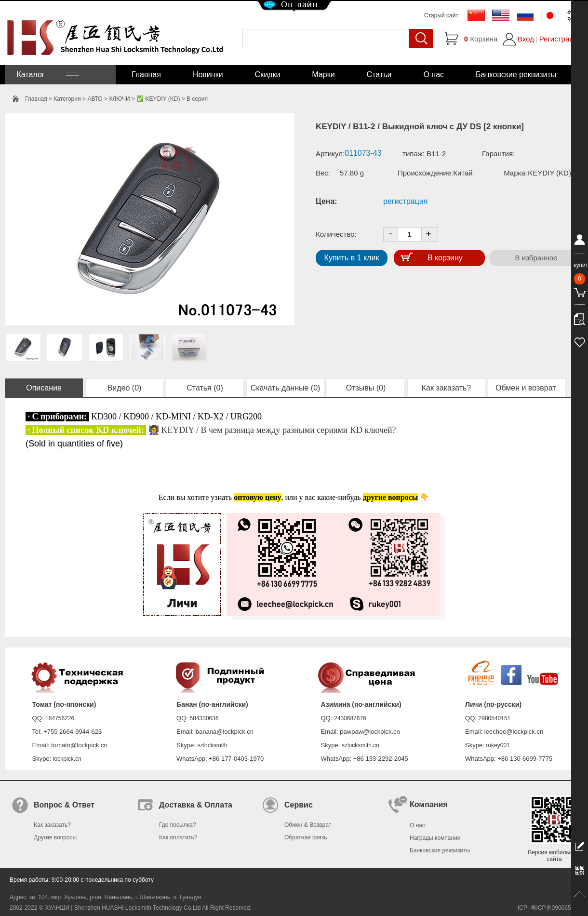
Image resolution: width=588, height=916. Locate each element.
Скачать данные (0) (286, 388)
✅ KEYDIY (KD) (158, 99)
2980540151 (495, 718)
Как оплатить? (178, 837)
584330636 (204, 718)
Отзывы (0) (366, 388)
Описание (44, 388)
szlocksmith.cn (361, 745)
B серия (197, 99)
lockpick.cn (67, 759)
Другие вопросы (55, 837)
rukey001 (498, 745)
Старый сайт (441, 15)
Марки (323, 74)
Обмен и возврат (527, 388)
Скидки (268, 74)
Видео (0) (125, 388)
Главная (146, 74)
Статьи (379, 74)
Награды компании (435, 838)
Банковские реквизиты (516, 74)
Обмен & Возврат (308, 825)
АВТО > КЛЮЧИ (108, 99)
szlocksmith (212, 745)
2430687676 (350, 718)
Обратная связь (306, 837)
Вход (526, 39)
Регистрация (561, 39)
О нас (434, 74)
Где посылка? (177, 825)
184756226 (60, 718)
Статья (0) (205, 388)
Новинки (208, 74)
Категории (67, 99)
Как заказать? (446, 388)
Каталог (47, 74)
